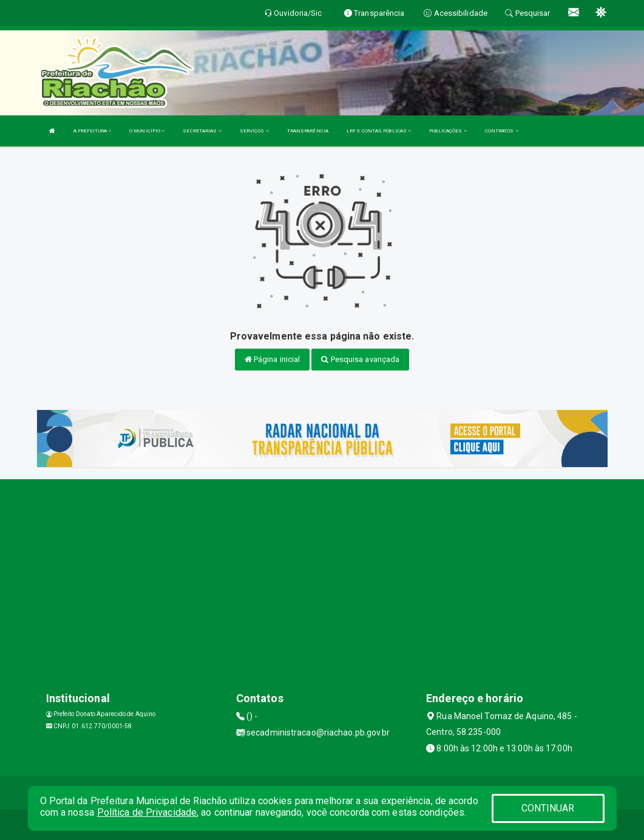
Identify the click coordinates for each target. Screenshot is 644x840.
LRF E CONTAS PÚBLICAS (379, 131)
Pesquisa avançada (360, 359)
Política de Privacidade (147, 812)
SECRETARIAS (202, 131)
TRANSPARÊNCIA (308, 131)
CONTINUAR (548, 808)
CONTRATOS (502, 131)
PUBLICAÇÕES (448, 131)
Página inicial (273, 359)
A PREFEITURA (92, 131)
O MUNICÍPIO (147, 131)
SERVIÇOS (254, 131)
